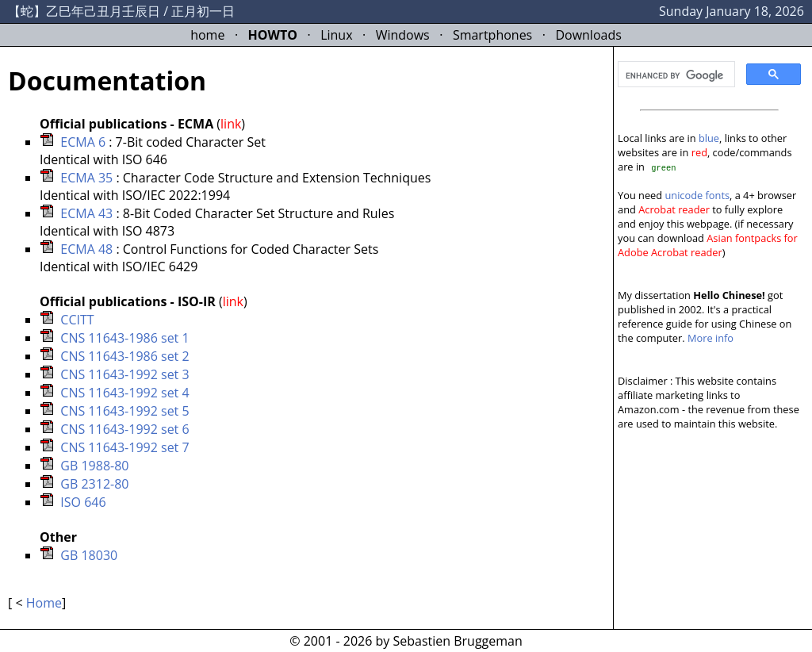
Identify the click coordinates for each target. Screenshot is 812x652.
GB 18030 (89, 555)
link (231, 124)
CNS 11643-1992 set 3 (124, 374)
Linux (336, 35)
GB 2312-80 (94, 484)
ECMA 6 (83, 142)
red (699, 152)
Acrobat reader (674, 209)
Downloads (588, 35)
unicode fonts (697, 195)
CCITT (77, 320)
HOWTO (273, 35)
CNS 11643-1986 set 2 (124, 356)
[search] (675, 75)
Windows (403, 35)
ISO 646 (83, 502)
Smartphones (492, 35)
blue (709, 138)
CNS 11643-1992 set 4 (124, 393)
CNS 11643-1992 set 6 (124, 429)
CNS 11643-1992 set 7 (124, 447)
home (207, 35)
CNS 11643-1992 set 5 (124, 411)
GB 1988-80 (94, 466)
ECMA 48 (86, 249)
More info (710, 338)
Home (44, 603)
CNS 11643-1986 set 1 (124, 338)
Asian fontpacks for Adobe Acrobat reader (708, 245)
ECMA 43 (86, 213)
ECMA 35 (86, 178)
